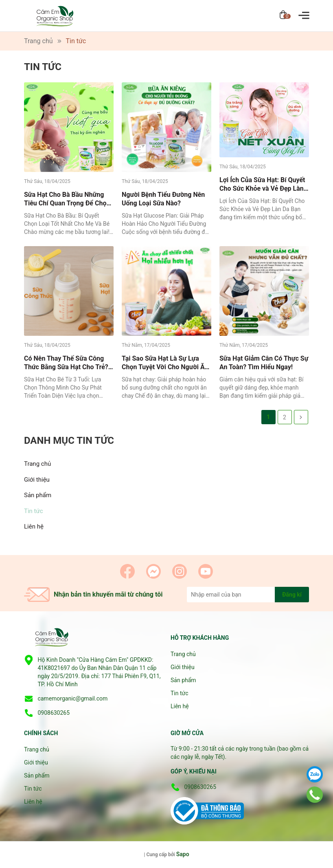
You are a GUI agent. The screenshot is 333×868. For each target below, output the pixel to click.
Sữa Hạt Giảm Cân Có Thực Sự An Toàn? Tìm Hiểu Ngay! (264, 363)
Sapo (183, 854)
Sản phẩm (38, 495)
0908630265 (54, 713)
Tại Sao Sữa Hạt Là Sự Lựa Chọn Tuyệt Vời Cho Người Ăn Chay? (165, 363)
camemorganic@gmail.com (72, 698)
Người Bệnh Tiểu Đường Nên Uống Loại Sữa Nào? (163, 199)
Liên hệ (34, 527)
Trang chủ (37, 464)
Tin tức (34, 511)
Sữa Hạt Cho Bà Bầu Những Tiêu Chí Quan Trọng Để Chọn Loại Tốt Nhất (67, 199)
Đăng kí (292, 595)
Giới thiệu (37, 480)
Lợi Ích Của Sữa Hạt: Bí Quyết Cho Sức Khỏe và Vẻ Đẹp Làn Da (262, 184)
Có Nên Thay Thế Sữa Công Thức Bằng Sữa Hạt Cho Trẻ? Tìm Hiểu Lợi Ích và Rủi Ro (66, 363)
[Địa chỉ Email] (248, 595)
